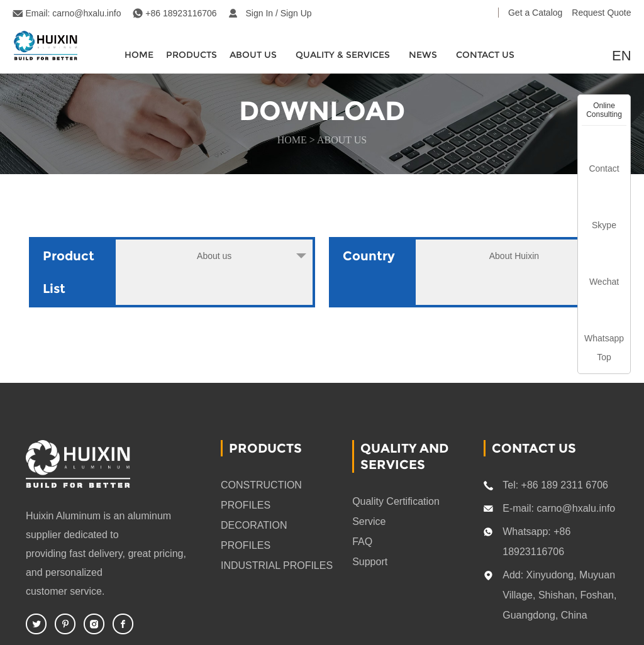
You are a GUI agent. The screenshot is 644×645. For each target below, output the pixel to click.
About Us (253, 55)
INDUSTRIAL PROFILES (277, 565)
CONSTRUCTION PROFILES (261, 495)
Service (369, 521)
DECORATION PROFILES (254, 535)
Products (192, 55)
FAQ (362, 542)
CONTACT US (485, 55)
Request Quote (601, 13)
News (423, 55)
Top (604, 357)
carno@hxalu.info (86, 13)
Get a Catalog (535, 13)
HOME (139, 55)
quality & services (343, 55)
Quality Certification (396, 501)
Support (370, 562)
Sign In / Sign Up (279, 13)
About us (342, 140)
